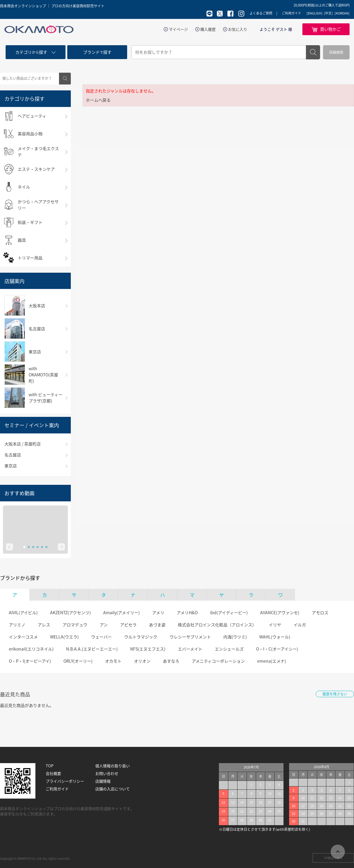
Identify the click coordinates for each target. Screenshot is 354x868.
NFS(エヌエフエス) (148, 649)
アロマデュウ (75, 625)
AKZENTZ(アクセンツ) (71, 612)
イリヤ (275, 625)
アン (104, 625)
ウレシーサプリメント (190, 637)
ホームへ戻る (98, 100)
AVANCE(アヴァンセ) (280, 612)
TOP (50, 766)
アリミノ (17, 625)
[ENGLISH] (314, 13)
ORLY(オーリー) (78, 661)
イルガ (300, 625)
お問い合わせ (107, 773)
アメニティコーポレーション (218, 661)
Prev (9, 547)
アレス (44, 625)
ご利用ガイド (291, 13)
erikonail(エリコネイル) (31, 649)
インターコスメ (23, 637)
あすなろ (171, 661)
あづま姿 (157, 625)
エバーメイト (190, 649)
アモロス (320, 612)
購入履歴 (208, 29)
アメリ (158, 612)
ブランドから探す (20, 578)
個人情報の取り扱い (113, 766)
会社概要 (53, 773)
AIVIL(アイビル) (23, 612)
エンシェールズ (229, 649)
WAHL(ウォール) (275, 637)
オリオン (142, 661)
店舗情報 (103, 781)
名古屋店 (13, 455)
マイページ (178, 29)
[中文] (328, 13)
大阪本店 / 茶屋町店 (23, 444)
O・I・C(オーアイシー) (277, 649)
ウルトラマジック (141, 637)
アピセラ (128, 625)
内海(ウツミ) (235, 637)
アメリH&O (187, 612)
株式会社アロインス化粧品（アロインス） (217, 625)
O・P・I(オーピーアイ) (30, 661)
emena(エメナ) (272, 661)
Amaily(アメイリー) (122, 612)
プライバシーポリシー (65, 781)
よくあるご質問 (261, 13)
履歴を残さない (335, 694)
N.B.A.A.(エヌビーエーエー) (92, 649)
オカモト (113, 661)
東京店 (11, 466)
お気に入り (238, 29)
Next (61, 547)
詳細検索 (336, 52)
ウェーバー (101, 637)
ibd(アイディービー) (229, 612)
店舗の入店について (113, 789)
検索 (313, 52)
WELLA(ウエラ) (64, 637)
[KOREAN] (342, 13)
